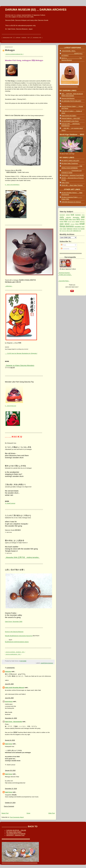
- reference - (9, 286)
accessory (62, 215)
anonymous (9, 701)
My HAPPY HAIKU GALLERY (70, 161)
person (67, 224)
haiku (70, 219)
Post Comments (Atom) (17, 817)
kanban (62, 222)
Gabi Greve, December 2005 (14, 621)
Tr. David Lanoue (10, 503)
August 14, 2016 (10, 740)
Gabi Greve (9, 744)
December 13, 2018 (11, 788)
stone (61, 229)
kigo (66, 221)
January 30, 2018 (10, 770)
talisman (75, 229)
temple (82, 229)
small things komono (47, 663)
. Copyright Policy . (64, 281)
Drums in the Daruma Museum (14, 632)
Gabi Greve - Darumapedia (13, 722)
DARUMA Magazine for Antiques (71, 202)
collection (68, 217)
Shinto (77, 224)
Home (28, 813)
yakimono (76, 231)
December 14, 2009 (11, 718)
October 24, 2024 (10, 803)
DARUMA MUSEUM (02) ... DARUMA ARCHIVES (36, 10)
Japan (83, 219)
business (78, 215)
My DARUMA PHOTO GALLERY (71, 101)
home (74, 219)
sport (83, 226)
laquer (73, 222)
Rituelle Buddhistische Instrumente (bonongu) (19, 636)
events (62, 219)
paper (62, 224)
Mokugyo (10, 50)
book (72, 215)
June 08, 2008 (9, 684)
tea (79, 229)
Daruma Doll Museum (68, 98)
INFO (78, 219)
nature (77, 221)
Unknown (8, 671)
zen (80, 231)
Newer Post (5, 813)
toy (61, 231)
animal (68, 215)
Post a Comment (9, 806)
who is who (70, 231)
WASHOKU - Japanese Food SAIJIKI (73, 175)
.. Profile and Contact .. (65, 275)
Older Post (52, 813)
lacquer (70, 222)
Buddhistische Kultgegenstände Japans (17, 642)
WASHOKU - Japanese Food (15, 835)
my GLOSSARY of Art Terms (70, 121)
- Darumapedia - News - (69, 51)
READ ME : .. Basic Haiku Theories (72, 185)
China (83, 215)
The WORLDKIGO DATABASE (16, 834)
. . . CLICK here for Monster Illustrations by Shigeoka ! (21, 353)
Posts (63, 245)
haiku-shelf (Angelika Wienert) (15, 687)
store (65, 229)
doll (83, 217)
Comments (65, 249)
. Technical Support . (64, 273)
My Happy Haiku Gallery (14, 832)
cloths (62, 217)
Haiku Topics (65, 182)
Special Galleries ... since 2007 (71, 118)
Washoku (64, 231)
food (67, 219)
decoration (76, 217)
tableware (70, 229)
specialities (78, 226)
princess (72, 224)
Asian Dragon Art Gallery (69, 116)
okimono (82, 222)
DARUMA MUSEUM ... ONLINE (16, 830)
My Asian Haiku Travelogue (70, 163)
